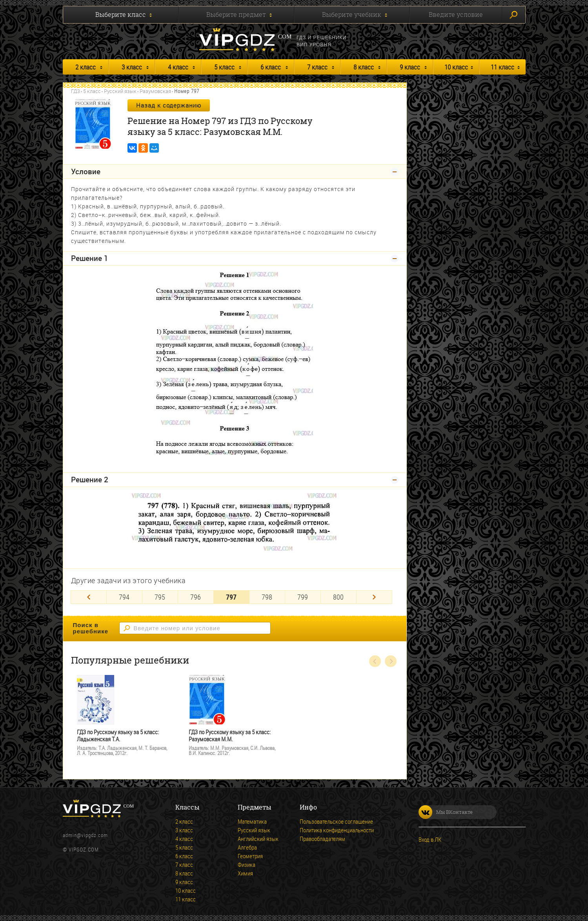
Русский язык (120, 91)
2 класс (86, 67)
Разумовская (155, 91)
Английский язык (258, 839)
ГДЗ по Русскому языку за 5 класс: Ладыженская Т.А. (118, 736)
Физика (247, 864)
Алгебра (247, 847)
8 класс (364, 67)
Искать (513, 15)
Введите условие (456, 15)
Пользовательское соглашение (336, 821)
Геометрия (250, 856)
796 (196, 597)
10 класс (456, 67)
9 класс (410, 67)
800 (338, 597)
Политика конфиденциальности (337, 830)
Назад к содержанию (169, 105)
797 (231, 597)
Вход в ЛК (430, 839)
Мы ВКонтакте (446, 812)
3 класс (132, 67)
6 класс (271, 67)
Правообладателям (322, 839)
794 (124, 597)
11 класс (502, 67)
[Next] (374, 597)
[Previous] (89, 597)
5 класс (224, 67)
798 (267, 597)
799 (303, 597)
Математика (252, 821)
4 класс (178, 67)
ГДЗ (76, 91)
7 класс (317, 67)
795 (160, 597)
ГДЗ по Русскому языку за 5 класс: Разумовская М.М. (230, 736)
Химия (245, 873)
